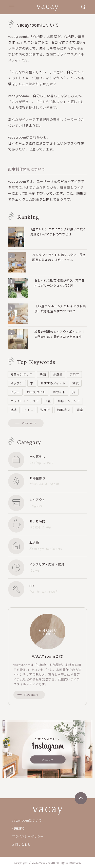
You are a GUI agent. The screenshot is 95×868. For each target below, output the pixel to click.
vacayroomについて (27, 820)
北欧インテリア (69, 401)
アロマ (74, 374)
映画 (43, 374)
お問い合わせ (21, 844)
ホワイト (59, 392)
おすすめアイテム (53, 383)
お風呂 (58, 374)
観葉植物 (63, 410)
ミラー (15, 392)
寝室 (80, 410)
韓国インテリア (21, 374)
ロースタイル (36, 392)
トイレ (29, 410)
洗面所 (45, 410)
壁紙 (14, 410)
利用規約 (18, 828)
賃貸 (76, 383)
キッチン (17, 383)
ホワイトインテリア (25, 401)
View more (29, 423)
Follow (48, 760)
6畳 (48, 401)
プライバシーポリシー (28, 836)
